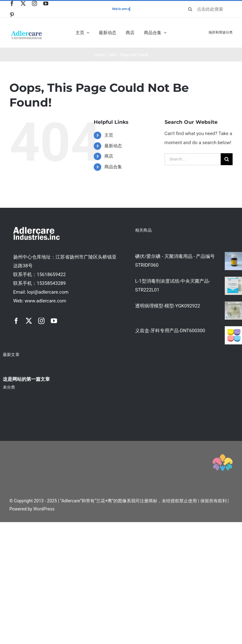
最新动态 (113, 146)
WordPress (44, 509)
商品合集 (113, 167)
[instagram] (34, 3)
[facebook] (12, 3)
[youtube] (46, 3)
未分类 (9, 387)
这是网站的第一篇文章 (26, 379)
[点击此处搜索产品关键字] (208, 9)
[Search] (190, 9)
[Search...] (193, 159)
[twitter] (23, 3)
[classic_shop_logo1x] (26, 33)
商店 (109, 156)
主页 (109, 135)
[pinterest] (12, 15)
